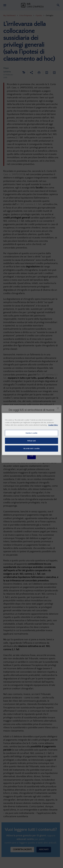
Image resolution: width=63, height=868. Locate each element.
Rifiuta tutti (31, 441)
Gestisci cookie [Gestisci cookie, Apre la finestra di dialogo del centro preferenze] (31, 433)
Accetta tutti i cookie (32, 448)
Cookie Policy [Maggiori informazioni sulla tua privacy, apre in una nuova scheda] (53, 425)
